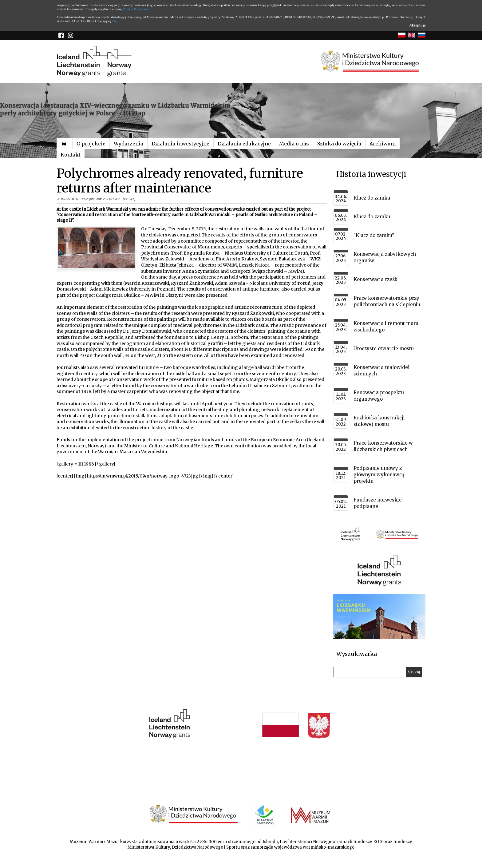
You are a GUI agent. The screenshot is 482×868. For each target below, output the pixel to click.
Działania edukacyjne (244, 144)
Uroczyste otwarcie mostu (384, 349)
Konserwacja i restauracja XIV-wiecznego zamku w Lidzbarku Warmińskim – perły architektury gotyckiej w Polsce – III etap (119, 109)
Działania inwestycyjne (180, 144)
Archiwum (383, 144)
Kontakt (71, 155)
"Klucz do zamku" (374, 235)
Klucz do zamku (372, 198)
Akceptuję (417, 25)
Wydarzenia (128, 144)
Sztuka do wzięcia (339, 144)
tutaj (115, 21)
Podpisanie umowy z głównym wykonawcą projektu (379, 475)
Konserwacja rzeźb (375, 279)
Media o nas (294, 144)
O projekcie (91, 144)
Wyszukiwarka (357, 654)
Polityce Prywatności (136, 9)
